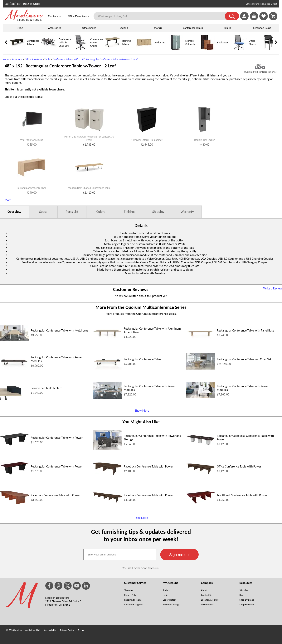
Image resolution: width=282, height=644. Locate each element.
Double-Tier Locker (204, 140)
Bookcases (223, 43)
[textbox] (120, 554)
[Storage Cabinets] (176, 49)
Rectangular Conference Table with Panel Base (246, 330)
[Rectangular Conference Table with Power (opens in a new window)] (14, 445)
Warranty (187, 212)
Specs (43, 212)
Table (47, 59)
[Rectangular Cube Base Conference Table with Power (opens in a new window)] (201, 444)
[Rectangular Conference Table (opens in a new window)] (107, 368)
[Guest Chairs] (271, 49)
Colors (101, 212)
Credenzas (159, 43)
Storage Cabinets (190, 42)
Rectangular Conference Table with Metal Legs (59, 330)
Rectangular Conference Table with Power (57, 438)
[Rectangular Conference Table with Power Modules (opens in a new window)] (14, 368)
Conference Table (62, 59)
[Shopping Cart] (273, 16)
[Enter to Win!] (254, 19)
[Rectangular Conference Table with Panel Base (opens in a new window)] (201, 340)
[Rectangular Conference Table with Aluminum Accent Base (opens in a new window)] (107, 337)
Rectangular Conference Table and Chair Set (244, 359)
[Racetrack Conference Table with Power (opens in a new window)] (107, 474)
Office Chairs (89, 28)
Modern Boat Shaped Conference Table (89, 188)
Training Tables (126, 42)
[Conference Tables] (17, 49)
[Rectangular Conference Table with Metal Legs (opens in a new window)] (14, 340)
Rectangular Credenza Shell (32, 188)
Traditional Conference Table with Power (242, 495)
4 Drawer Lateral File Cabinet (147, 140)
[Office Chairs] (239, 49)
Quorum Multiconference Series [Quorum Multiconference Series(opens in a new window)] (260, 72)
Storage (158, 28)
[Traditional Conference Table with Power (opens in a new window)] (201, 503)
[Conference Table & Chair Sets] (49, 49)
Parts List (72, 212)
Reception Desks (262, 28)
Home (6, 59)
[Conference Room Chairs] (80, 49)
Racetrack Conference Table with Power (148, 466)
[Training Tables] (112, 49)
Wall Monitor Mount (32, 140)
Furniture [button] (55, 17)
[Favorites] (264, 19)
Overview (14, 212)
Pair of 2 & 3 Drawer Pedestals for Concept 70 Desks (89, 138)
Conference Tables (193, 28)
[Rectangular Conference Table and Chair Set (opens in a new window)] (201, 368)
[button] (232, 16)
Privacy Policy (67, 630)
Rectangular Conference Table (142, 359)
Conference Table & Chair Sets (65, 43)
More (8, 200)
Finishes (129, 212)
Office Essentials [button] (79, 17)
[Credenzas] (144, 49)
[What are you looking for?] (162, 16)
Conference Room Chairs (97, 43)
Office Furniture (33, 59)
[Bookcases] (207, 49)
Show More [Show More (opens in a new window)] (142, 411)
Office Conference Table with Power (239, 466)
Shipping (158, 212)
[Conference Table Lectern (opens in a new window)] (14, 399)
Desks (20, 28)
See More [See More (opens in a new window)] (142, 518)
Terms (81, 630)
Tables (227, 28)
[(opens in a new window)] (260, 67)
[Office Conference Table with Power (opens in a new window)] (201, 473)
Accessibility (50, 630)
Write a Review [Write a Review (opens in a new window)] (273, 288)
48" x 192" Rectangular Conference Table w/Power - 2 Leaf (106, 59)
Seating (124, 28)
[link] (273, 16)
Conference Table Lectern (46, 388)
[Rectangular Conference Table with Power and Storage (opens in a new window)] (107, 449)
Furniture (17, 59)
